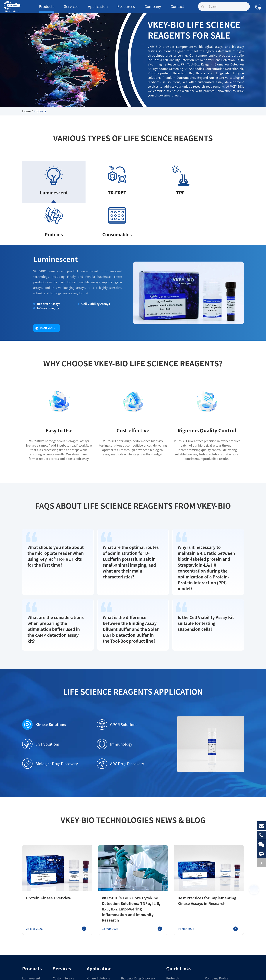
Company (142, 9)
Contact (165, 9)
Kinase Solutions (41, 670)
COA (169, 939)
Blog (169, 952)
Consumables (30, 945)
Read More (45, 285)
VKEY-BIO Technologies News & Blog (133, 766)
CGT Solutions (40, 690)
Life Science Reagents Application (133, 638)
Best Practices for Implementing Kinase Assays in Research (207, 847)
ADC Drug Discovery (120, 710)
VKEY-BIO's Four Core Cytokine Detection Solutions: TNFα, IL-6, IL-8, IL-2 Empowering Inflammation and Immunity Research (131, 852)
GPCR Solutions (116, 670)
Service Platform (61, 925)
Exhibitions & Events (218, 932)
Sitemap (146, 973)
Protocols (172, 919)
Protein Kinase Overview (45, 844)
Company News (215, 925)
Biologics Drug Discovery (48, 710)
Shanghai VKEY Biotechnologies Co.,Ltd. (58, 973)
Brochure (172, 932)
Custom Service (61, 919)
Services (68, 9)
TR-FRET (28, 925)
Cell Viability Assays (94, 260)
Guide (170, 925)
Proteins (27, 939)
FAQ (169, 945)
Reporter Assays (47, 260)
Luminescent (51, 223)
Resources (118, 9)
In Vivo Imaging (47, 265)
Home (26, 111)
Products (45, 9)
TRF (25, 932)
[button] (254, 833)
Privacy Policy (161, 973)
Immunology (113, 690)
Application (92, 9)
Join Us (209, 939)
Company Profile (215, 919)
